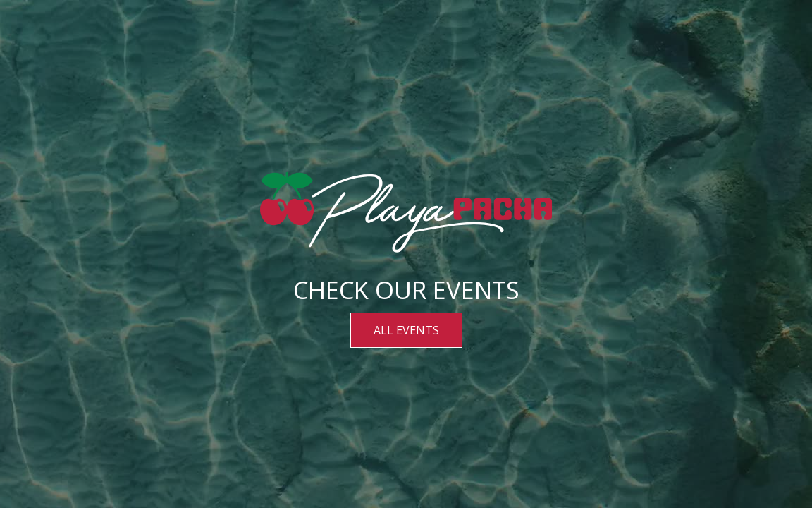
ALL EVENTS (406, 330)
